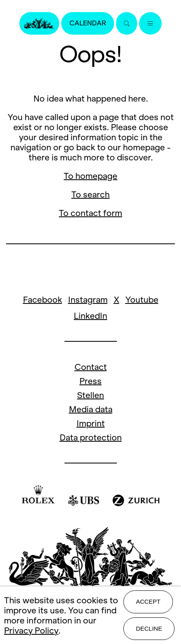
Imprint (91, 423)
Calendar (88, 23)
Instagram (88, 300)
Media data (91, 409)
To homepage (90, 176)
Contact (91, 367)
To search (90, 194)
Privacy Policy (31, 630)
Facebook (43, 300)
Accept (148, 601)
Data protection (91, 437)
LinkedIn (90, 316)
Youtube (142, 300)
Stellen (90, 395)
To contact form (90, 213)
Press (90, 381)
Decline (149, 628)
